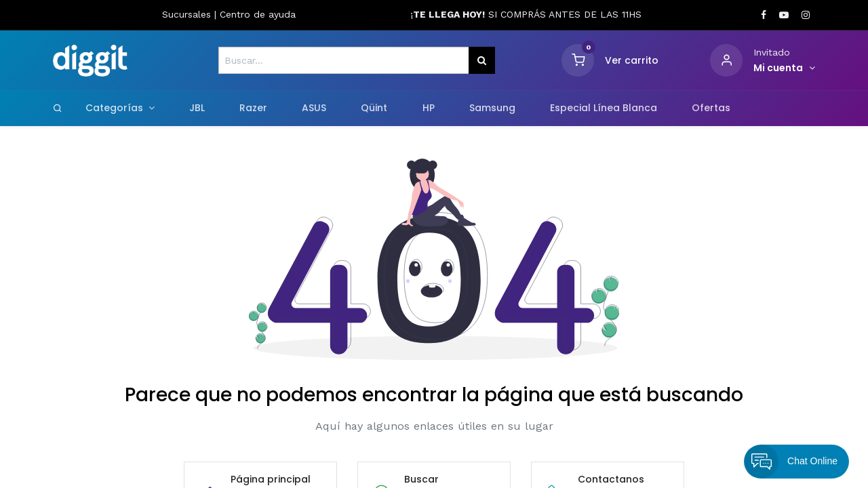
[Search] (58, 108)
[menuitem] (197, 108)
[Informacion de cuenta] (784, 68)
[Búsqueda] (482, 60)
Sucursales (188, 14)
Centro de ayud (255, 14)
